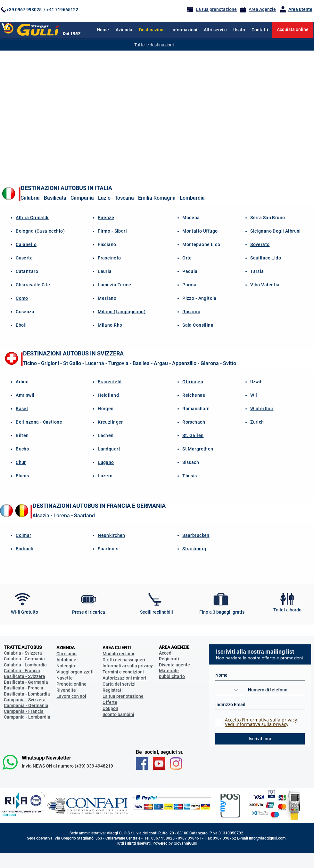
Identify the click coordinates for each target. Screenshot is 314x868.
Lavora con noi (71, 696)
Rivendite (66, 690)
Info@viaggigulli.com (267, 838)
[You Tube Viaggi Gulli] (159, 764)
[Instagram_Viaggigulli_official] (176, 764)
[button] (184, 30)
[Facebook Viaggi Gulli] (142, 764)
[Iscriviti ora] (260, 739)
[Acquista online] (293, 30)
